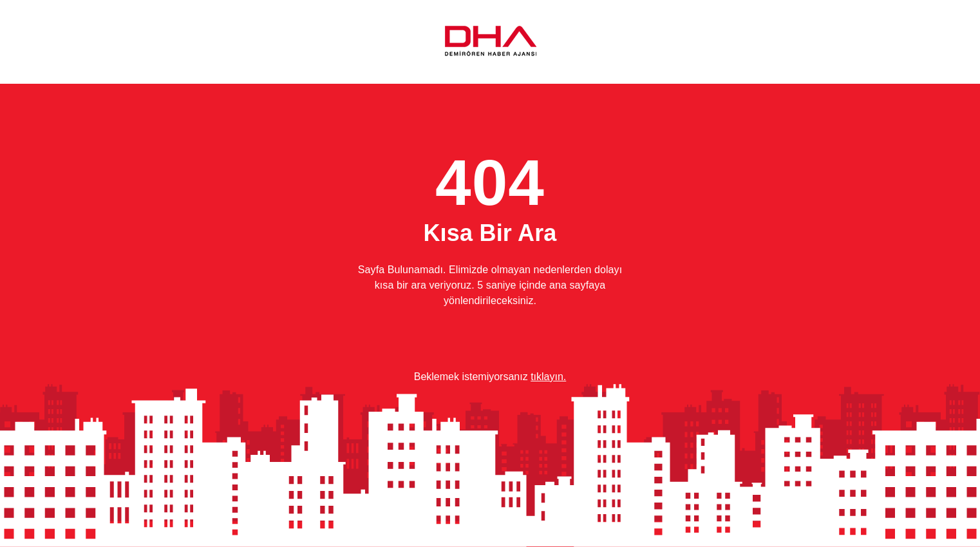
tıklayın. (548, 377)
